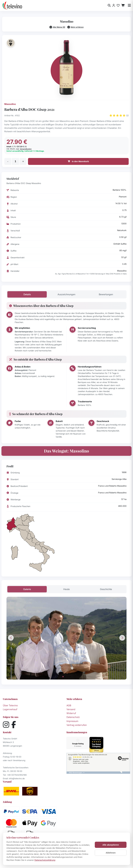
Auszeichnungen (66, 294)
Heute (66, 589)
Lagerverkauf (10, 709)
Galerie (27, 589)
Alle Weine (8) (57, 27)
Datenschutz (73, 717)
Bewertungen (106, 294)
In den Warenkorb (78, 161)
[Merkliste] (118, 5)
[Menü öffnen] (129, 5)
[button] (63, 677)
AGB (69, 705)
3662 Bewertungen (75, 773)
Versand (71, 709)
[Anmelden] (114, 5)
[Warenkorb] (123, 5)
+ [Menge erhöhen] (23, 161)
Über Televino (10, 705)
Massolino (10, 104)
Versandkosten (26, 149)
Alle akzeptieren (111, 845)
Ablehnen (111, 853)
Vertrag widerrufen (77, 725)
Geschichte (106, 589)
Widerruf (71, 713)
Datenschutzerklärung (45, 860)
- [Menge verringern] (8, 161)
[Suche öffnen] (109, 5)
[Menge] (15, 161)
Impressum (72, 721)
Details (27, 294)
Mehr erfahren (76, 27)
